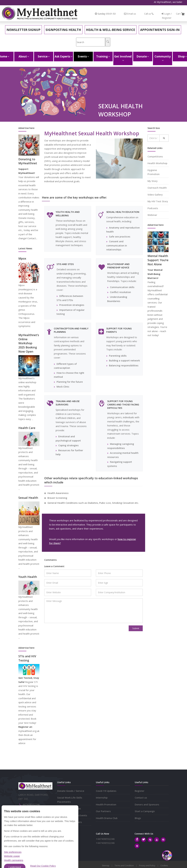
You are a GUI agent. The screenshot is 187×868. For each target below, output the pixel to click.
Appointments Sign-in (160, 30)
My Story (153, 181)
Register (140, 791)
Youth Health (28, 577)
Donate (143, 56)
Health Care (27, 428)
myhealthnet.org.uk (33, 814)
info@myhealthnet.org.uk (37, 809)
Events (83, 56)
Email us (132, 14)
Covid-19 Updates (106, 791)
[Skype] (150, 840)
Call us (149, 14)
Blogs (138, 818)
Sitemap (106, 866)
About (24, 56)
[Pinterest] (137, 846)
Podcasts (153, 208)
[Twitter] (144, 840)
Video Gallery (155, 195)
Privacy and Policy (147, 866)
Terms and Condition (124, 866)
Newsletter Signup (23, 30)
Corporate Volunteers (70, 822)
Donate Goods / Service (71, 791)
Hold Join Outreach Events (72, 815)
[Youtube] (157, 840)
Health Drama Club (107, 818)
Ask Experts (64, 56)
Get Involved (123, 58)
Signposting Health (63, 30)
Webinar (152, 215)
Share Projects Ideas (69, 808)
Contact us (141, 798)
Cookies (164, 866)
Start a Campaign (145, 811)
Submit (136, 628)
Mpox (22, 258)
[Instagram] (163, 840)
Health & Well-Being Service (111, 30)
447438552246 (31, 804)
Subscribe (71, 841)
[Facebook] (137, 840)
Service (44, 56)
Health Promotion (106, 804)
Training (103, 56)
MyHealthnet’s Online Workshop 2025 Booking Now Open (29, 343)
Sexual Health (28, 498)
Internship (102, 798)
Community (163, 58)
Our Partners (103, 811)
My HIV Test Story (158, 201)
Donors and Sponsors (147, 804)
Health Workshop (157, 163)
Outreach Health (157, 188)
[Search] (108, 42)
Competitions (155, 156)
